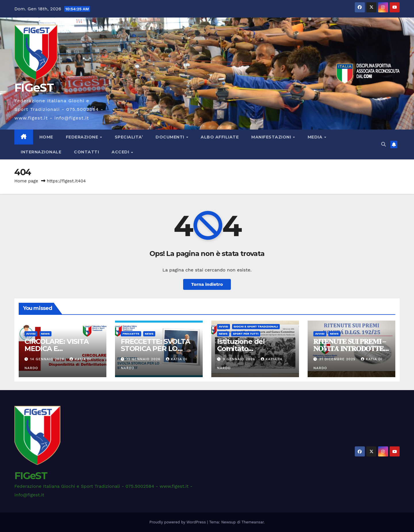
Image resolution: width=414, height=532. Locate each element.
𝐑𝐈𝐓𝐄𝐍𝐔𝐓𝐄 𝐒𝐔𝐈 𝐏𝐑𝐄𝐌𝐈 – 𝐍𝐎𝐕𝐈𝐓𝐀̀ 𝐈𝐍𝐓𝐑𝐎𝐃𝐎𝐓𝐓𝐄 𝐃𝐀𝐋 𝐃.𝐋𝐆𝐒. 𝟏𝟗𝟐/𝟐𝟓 (350, 349)
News (45, 334)
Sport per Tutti (246, 334)
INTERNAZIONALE (41, 152)
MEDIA (316, 137)
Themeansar (253, 522)
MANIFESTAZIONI (272, 137)
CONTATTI (86, 152)
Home (46, 137)
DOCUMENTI (170, 137)
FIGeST (34, 87)
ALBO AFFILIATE (220, 137)
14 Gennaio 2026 (48, 359)
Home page (26, 181)
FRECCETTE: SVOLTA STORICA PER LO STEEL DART (155, 349)
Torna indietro (207, 284)
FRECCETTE (131, 334)
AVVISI (31, 334)
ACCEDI (121, 152)
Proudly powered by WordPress (178, 522)
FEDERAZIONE (83, 137)
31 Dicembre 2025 (338, 359)
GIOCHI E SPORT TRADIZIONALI (256, 326)
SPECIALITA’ (129, 137)
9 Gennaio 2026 (240, 359)
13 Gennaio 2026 (144, 359)
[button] (384, 144)
